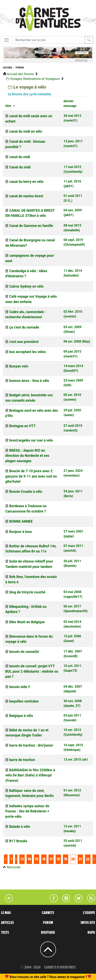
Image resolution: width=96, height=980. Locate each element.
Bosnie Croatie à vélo (26, 492)
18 (58, 859)
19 (66, 859)
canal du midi (20, 157)
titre (8, 106)
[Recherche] (49, 40)
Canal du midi (20, 167)
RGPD (91, 933)
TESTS (5, 933)
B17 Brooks (18, 841)
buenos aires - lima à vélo (29, 381)
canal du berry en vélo (26, 182)
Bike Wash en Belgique (27, 622)
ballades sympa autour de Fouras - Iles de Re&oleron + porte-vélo (27, 811)
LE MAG (6, 913)
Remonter (14, 867)
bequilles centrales (24, 701)
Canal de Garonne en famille (31, 226)
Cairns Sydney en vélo (26, 286)
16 (44, 859)
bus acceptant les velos (27, 352)
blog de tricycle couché (27, 592)
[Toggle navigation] (7, 40)
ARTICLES (7, 923)
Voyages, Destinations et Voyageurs (35, 79)
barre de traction (22, 760)
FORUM (48, 923)
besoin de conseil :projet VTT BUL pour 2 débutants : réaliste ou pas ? (32, 671)
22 (88, 859)
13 (22, 859)
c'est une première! (24, 342)
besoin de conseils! (24, 652)
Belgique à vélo (21, 716)
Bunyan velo (19, 366)
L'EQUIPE (89, 913)
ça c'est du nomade (24, 327)
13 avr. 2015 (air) (76, 760)
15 (37, 859)
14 (29, 859)
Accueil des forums (20, 74)
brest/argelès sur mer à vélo (31, 440)
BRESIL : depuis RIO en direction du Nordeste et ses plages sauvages (27, 456)
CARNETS (48, 913)
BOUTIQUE (48, 933)
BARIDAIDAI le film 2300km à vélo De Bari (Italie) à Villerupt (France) (30, 775)
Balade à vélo (20, 827)
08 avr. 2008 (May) (77, 341)
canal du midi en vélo (26, 131)
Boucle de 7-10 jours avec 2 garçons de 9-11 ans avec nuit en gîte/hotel (31, 476)
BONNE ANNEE (21, 521)
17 (51, 859)
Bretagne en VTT (22, 426)
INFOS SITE (88, 923)
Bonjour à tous (21, 532)
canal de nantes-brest (26, 196)
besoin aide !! (20, 687)
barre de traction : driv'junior (31, 745)
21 (80, 859)
